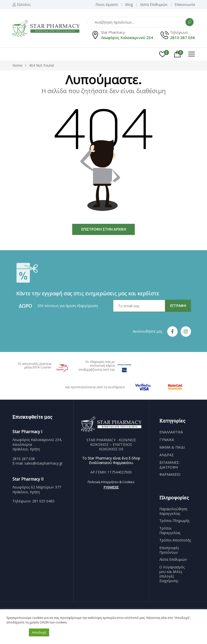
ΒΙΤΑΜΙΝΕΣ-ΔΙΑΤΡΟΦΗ (170, 465)
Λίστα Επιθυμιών (173, 560)
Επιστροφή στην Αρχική (103, 229)
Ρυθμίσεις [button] (111, 487)
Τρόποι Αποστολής (175, 540)
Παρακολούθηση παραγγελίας (173, 511)
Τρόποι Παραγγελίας (170, 531)
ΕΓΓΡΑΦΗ (178, 306)
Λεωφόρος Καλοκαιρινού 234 (127, 38)
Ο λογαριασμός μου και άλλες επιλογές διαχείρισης (172, 574)
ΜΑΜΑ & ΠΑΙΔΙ (172, 447)
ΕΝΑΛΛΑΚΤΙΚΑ (171, 432)
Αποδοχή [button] (39, 632)
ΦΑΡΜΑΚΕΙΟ (170, 474)
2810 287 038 (182, 38)
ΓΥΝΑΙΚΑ (167, 440)
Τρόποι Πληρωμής (174, 521)
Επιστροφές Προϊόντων (169, 550)
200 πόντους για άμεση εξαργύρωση (68, 306)
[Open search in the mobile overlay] (141, 22)
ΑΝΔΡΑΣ (167, 455)
